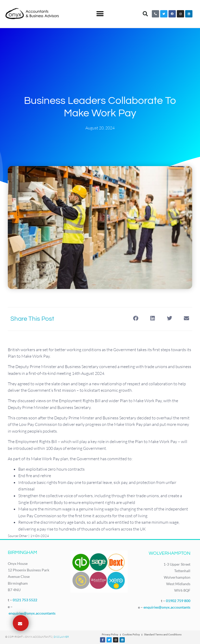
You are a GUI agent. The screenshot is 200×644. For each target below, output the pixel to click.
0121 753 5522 (25, 600)
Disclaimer (61, 637)
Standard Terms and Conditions (163, 634)
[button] (100, 14)
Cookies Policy (131, 634)
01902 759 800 (178, 601)
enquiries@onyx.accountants (32, 613)
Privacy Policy (110, 634)
